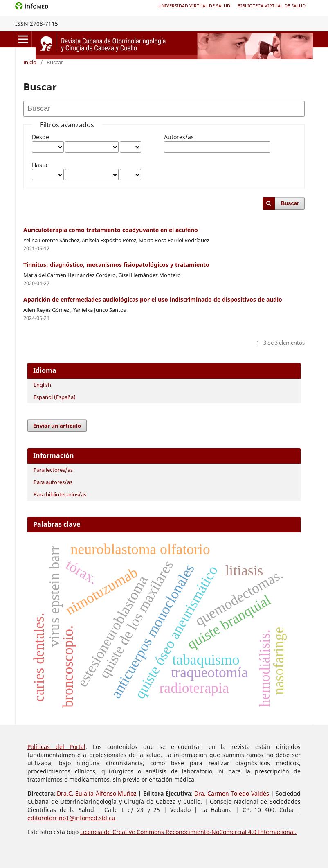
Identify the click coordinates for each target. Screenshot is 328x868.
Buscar (290, 203)
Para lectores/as (53, 470)
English (42, 385)
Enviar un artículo (57, 426)
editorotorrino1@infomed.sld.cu (71, 818)
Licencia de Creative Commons (123, 832)
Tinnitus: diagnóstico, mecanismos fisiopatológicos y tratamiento (116, 265)
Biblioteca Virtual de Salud (272, 6)
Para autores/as (53, 482)
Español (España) (55, 397)
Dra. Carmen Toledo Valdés (232, 793)
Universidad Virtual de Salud (194, 6)
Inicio (30, 62)
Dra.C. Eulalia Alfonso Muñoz (97, 793)
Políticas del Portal (56, 747)
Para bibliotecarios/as (60, 494)
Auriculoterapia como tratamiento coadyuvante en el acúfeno (111, 230)
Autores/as (179, 137)
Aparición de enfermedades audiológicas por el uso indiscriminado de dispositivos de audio (153, 299)
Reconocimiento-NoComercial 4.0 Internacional (230, 832)
